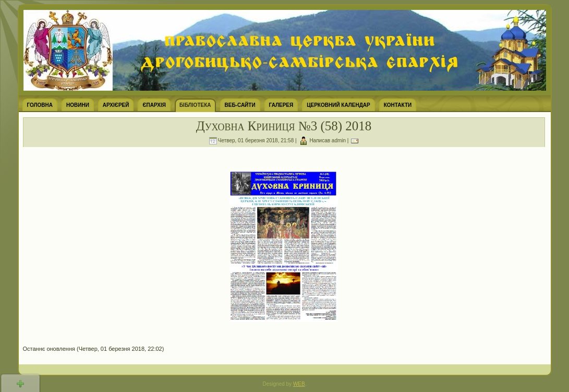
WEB (299, 384)
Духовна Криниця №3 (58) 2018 (284, 126)
